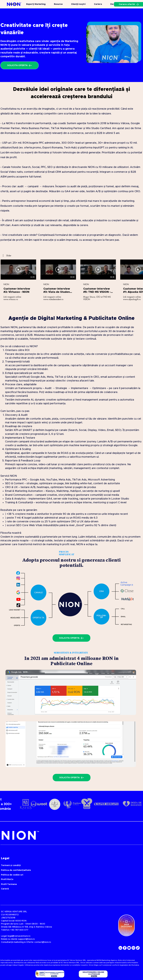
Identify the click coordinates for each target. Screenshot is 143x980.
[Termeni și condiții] (60, 866)
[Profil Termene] (60, 884)
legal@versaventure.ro (19, 936)
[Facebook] (125, 948)
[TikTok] (138, 948)
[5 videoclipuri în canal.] (71, 280)
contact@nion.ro (43, 942)
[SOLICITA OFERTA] (20, 65)
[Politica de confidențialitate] (60, 870)
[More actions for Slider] (7, 256)
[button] (7, 256)
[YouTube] (129, 948)
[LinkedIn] (120, 948)
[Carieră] (25, 889)
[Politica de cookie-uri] (60, 875)
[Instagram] (133, 948)
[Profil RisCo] (60, 879)
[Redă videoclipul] (18, 270)
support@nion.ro (26, 939)
